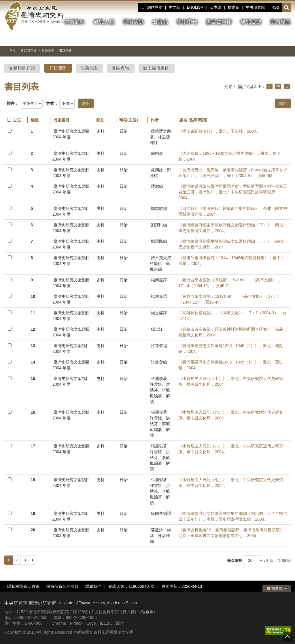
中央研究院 (255, 7)
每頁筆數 (235, 561)
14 (33, 362)
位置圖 (147, 612)
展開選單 (277, 588)
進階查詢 (120, 68)
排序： (13, 103)
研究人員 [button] (104, 22)
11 (33, 313)
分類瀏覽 (48, 50)
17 (33, 446)
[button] (287, 8)
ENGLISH (195, 7)
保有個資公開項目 (63, 586)
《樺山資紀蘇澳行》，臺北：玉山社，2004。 (219, 131)
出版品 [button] (160, 22)
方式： (52, 103)
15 (33, 379)
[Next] (33, 560)
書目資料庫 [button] (219, 22)
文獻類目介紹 (22, 68)
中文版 (174, 7)
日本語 (216, 7)
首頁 (13, 50)
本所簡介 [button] (75, 22)
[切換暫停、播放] (266, 39)
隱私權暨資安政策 (23, 586)
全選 (14, 120)
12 (33, 329)
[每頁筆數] (253, 560)
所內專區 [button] (280, 22)
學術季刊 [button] (187, 22)
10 (33, 296)
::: (143, 7)
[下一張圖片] (286, 39)
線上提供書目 (156, 68)
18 (33, 480)
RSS (275, 7)
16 (33, 412)
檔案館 (233, 7)
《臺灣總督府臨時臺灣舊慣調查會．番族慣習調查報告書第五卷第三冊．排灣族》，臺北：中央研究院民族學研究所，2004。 (233, 192)
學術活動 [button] (133, 22)
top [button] (288, 637)
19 (33, 513)
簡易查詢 (89, 68)
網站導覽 (155, 7)
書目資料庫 (29, 50)
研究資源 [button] (251, 22)
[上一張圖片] (276, 39)
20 (33, 530)
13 (33, 346)
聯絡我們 (93, 586)
